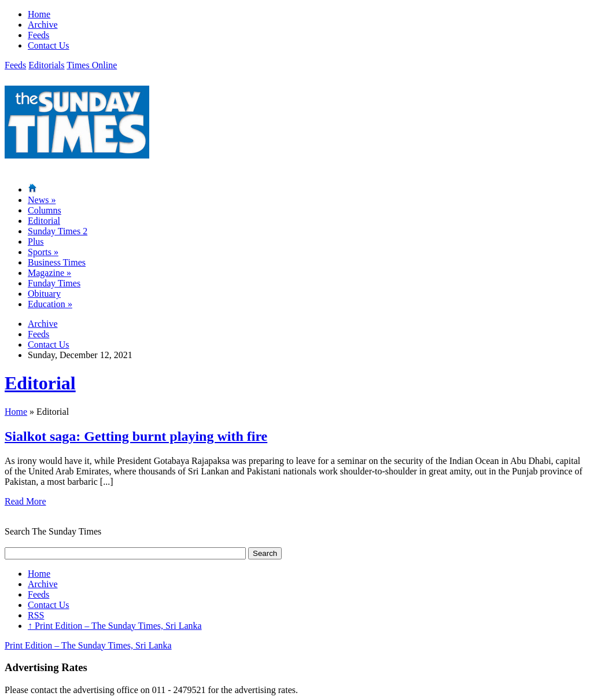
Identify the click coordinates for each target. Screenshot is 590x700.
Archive (43, 25)
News (42, 200)
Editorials (46, 65)
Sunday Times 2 (58, 231)
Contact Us (49, 45)
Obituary (44, 294)
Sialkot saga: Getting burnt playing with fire (136, 436)
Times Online (92, 65)
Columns (45, 210)
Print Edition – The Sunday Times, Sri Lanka (115, 626)
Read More (25, 501)
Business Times (57, 262)
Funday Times (54, 283)
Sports (43, 252)
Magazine (49, 273)
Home (39, 14)
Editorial (44, 221)
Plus (36, 242)
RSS (36, 615)
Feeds (38, 35)
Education (50, 304)
